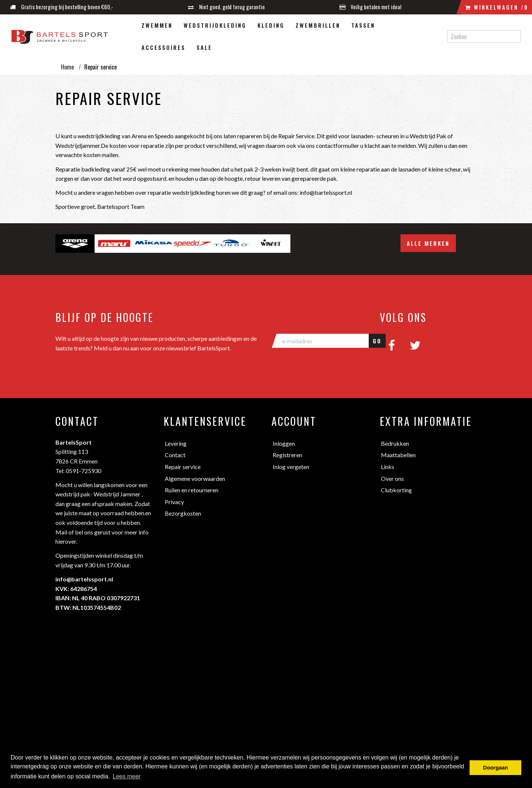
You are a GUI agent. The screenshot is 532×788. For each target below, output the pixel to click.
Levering (176, 443)
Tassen (363, 25)
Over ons (392, 478)
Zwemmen (157, 25)
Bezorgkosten (183, 513)
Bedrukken (395, 443)
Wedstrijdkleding (215, 25)
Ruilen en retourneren (192, 490)
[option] (75, 244)
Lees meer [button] (127, 776)
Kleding (271, 25)
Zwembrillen (318, 25)
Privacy (174, 502)
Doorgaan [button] (496, 768)
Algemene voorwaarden (195, 478)
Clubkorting (396, 490)
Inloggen (284, 443)
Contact (175, 455)
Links (388, 467)
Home (67, 67)
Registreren (287, 455)
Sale (204, 47)
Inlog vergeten (291, 467)
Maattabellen (398, 455)
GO (377, 341)
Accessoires (163, 47)
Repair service (183, 467)
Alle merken (428, 243)
